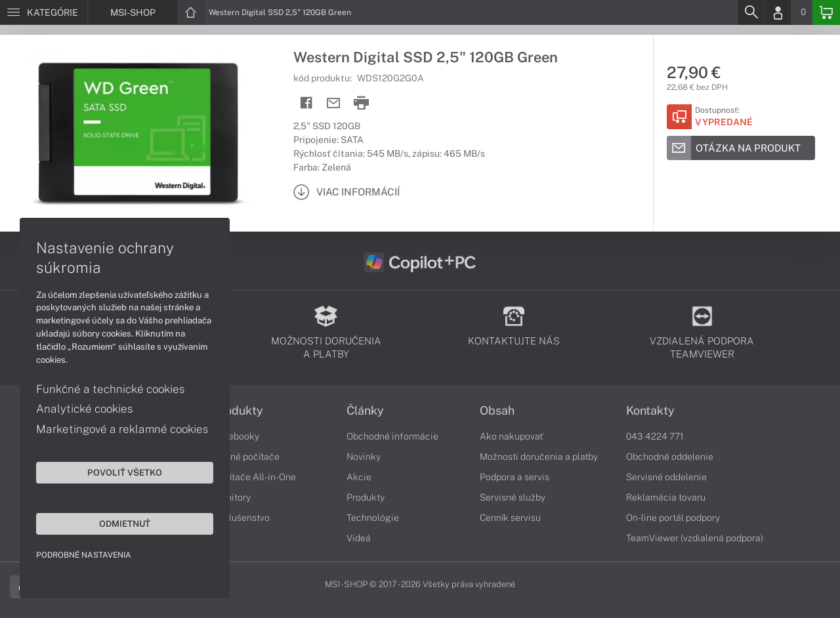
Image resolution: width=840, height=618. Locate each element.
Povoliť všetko (125, 472)
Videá (359, 538)
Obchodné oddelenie (670, 457)
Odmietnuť (125, 524)
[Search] (751, 12)
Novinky (364, 457)
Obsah (497, 411)
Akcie (359, 477)
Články (365, 411)
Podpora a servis (514, 477)
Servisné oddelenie (666, 477)
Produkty (238, 411)
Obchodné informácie (392, 436)
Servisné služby (513, 497)
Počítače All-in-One (255, 477)
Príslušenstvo (241, 518)
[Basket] (826, 12)
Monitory (232, 497)
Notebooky (236, 436)
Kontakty (650, 411)
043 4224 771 (655, 436)
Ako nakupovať (512, 436)
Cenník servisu (510, 518)
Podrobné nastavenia (84, 555)
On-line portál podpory (673, 518)
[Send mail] (334, 103)
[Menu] (44, 12)
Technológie (373, 518)
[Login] (778, 12)
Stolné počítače (246, 457)
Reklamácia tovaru (666, 497)
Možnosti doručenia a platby (539, 457)
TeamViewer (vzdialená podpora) (695, 538)
